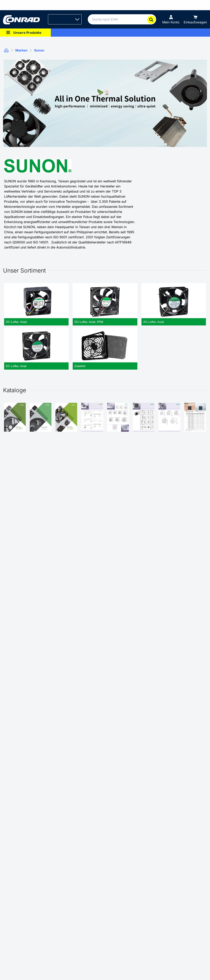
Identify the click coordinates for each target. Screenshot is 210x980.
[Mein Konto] (171, 19)
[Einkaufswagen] (195, 19)
